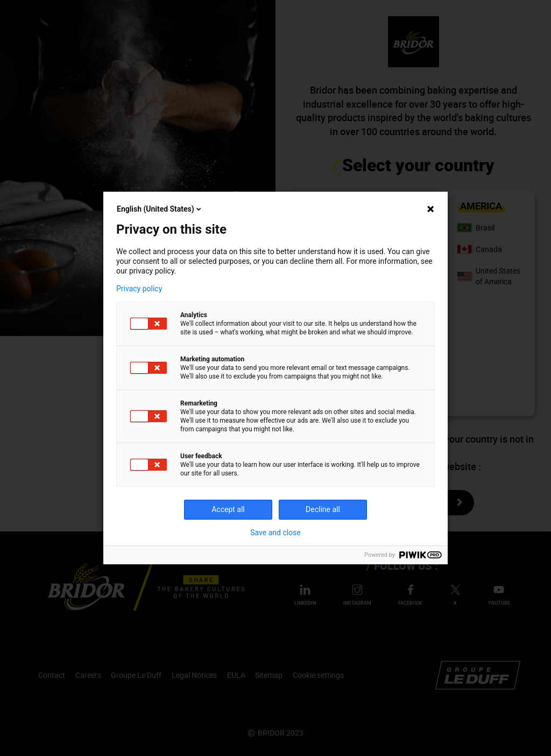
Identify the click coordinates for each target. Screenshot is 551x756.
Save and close (275, 533)
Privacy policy (139, 289)
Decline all (323, 509)
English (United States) (160, 209)
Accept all (228, 509)
